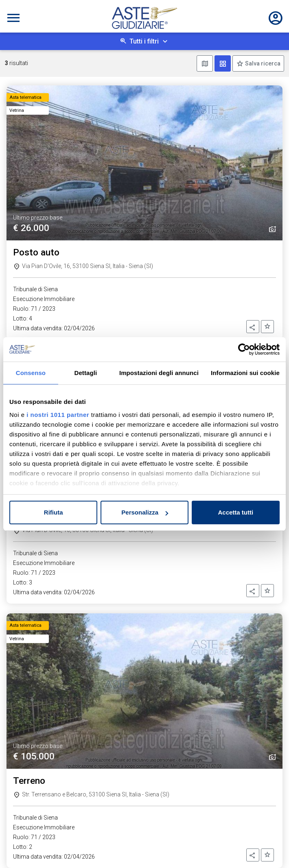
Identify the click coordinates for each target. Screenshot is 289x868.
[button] (253, 327)
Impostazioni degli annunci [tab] (159, 373)
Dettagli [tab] (86, 373)
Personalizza (145, 512)
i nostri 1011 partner (58, 415)
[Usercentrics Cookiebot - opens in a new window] (244, 349)
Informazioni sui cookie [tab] (245, 373)
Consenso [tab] (31, 373)
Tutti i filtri (144, 41)
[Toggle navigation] (13, 18)
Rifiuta (54, 512)
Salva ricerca (262, 63)
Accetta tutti (235, 512)
